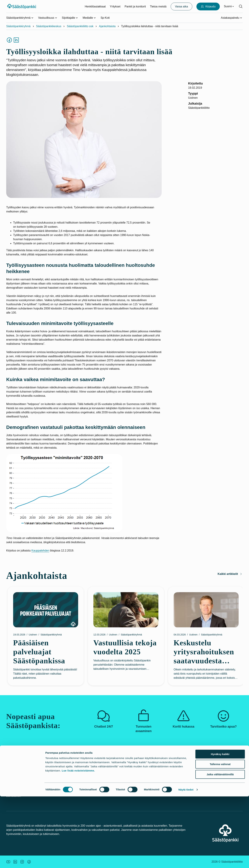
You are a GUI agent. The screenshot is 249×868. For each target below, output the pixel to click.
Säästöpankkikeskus (49, 26)
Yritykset (115, 6)
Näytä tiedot (186, 861)
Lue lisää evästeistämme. (78, 842)
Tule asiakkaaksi (57, 792)
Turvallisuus (14, 790)
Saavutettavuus (177, 779)
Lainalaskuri (14, 796)
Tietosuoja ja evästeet (181, 785)
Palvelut (51, 773)
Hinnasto (52, 785)
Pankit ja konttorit (135, 6)
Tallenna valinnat (220, 836)
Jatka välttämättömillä (220, 846)
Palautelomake (177, 792)
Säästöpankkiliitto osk (80, 26)
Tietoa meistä (158, 6)
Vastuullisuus (95, 773)
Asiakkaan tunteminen (181, 773)
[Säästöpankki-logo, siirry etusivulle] (22, 6)
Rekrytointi (94, 792)
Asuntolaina (135, 779)
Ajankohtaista (107, 26)
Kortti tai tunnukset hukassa (23, 783)
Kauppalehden (40, 551)
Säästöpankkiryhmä (18, 26)
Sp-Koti (105, 18)
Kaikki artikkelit (230, 574)
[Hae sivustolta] (241, 6)
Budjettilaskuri (136, 785)
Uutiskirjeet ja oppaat (140, 773)
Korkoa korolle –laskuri (141, 792)
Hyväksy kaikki (220, 826)
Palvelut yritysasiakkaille (61, 779)
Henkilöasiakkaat (95, 6)
